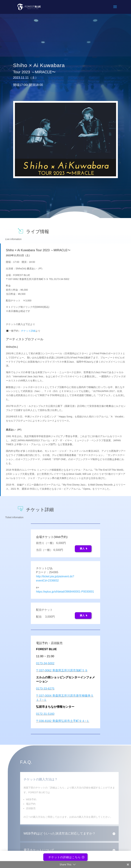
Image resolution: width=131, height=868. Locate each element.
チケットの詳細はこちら (65, 859)
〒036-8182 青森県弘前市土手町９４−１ (63, 721)
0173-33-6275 (45, 689)
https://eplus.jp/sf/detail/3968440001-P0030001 (65, 592)
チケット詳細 (28, 331)
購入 (82, 549)
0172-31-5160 (45, 714)
